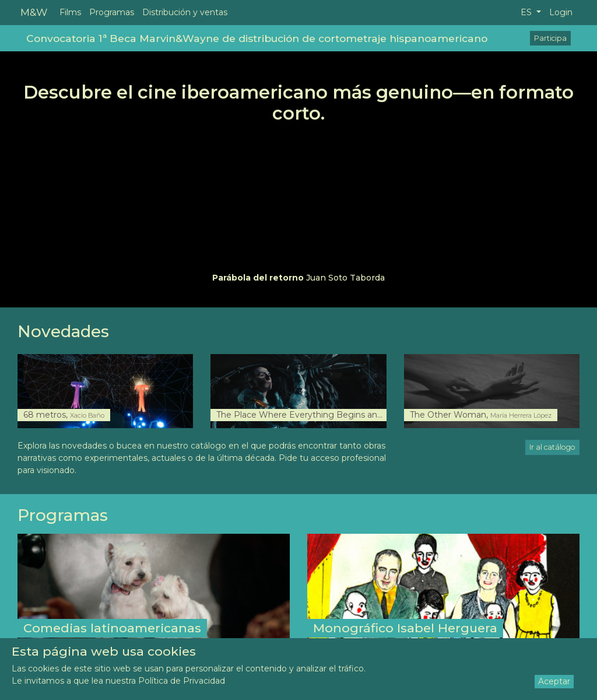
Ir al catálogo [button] (552, 447)
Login (561, 12)
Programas (112, 12)
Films (70, 12)
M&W (34, 12)
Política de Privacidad (182, 681)
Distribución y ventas (185, 12)
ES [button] (527, 12)
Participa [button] (550, 38)
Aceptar (554, 681)
